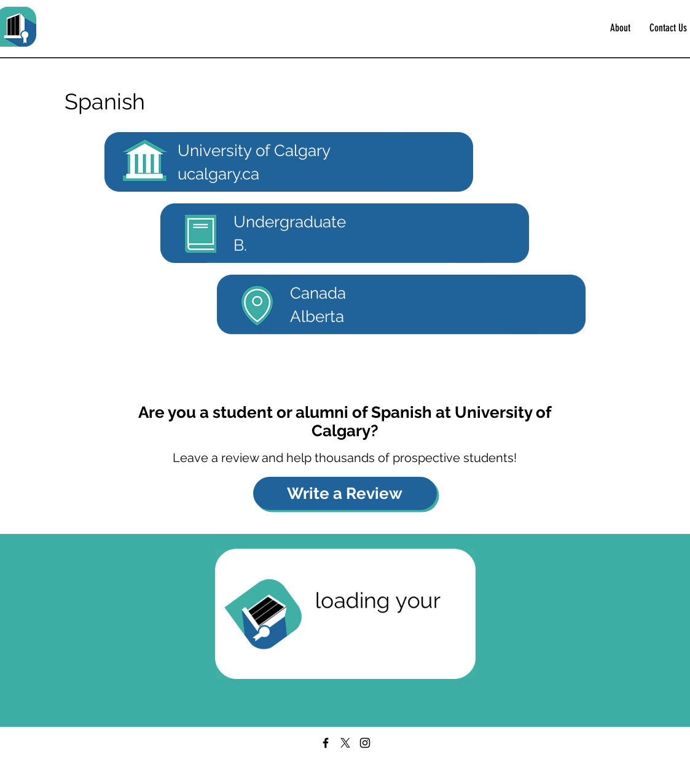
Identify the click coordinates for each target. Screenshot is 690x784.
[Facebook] (326, 743)
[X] (345, 743)
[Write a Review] (345, 493)
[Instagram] (365, 743)
